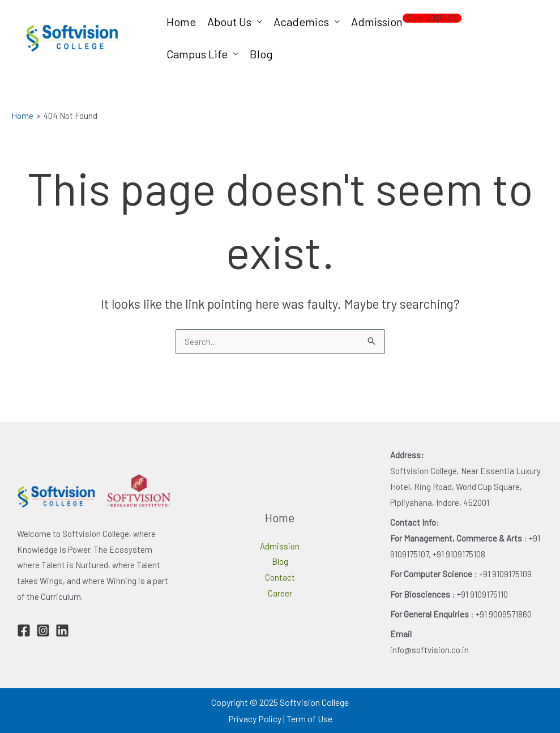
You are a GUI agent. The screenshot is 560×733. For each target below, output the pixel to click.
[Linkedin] (62, 630)
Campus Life (197, 54)
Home (181, 22)
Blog (261, 54)
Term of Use (309, 719)
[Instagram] (43, 630)
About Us (229, 22)
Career (280, 593)
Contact (280, 577)
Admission (406, 21)
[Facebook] (24, 630)
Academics (301, 22)
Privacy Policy (255, 719)
